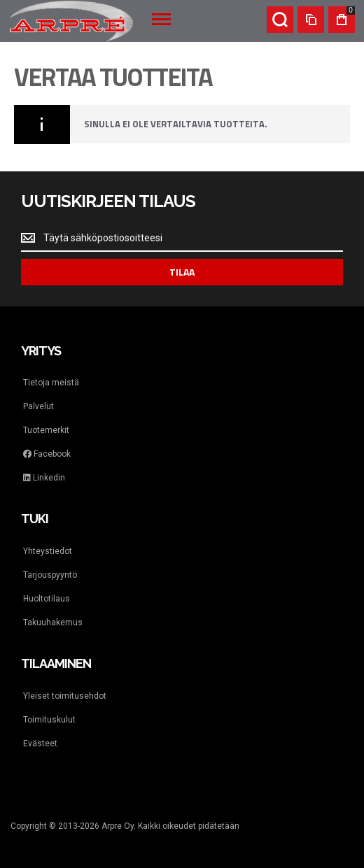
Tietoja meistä (51, 383)
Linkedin (44, 478)
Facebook (47, 454)
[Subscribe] (182, 272)
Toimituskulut (49, 720)
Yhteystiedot (48, 551)
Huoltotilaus (47, 599)
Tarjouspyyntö (50, 575)
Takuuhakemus (53, 622)
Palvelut (38, 406)
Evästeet (40, 744)
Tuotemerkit (46, 430)
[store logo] (71, 21)
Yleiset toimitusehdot (65, 696)
